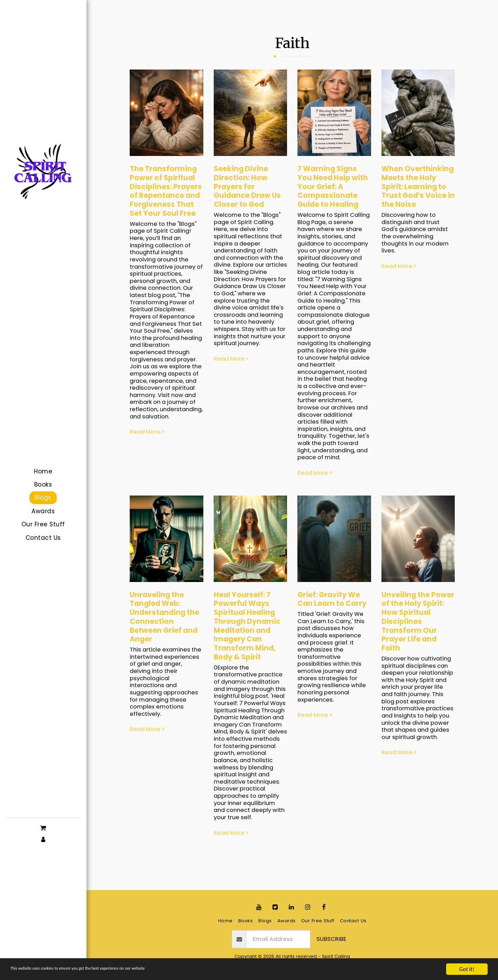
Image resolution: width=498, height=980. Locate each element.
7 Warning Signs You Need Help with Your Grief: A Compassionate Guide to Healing (333, 186)
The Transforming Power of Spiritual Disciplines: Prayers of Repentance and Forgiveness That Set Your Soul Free (166, 191)
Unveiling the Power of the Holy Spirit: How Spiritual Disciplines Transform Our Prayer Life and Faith (418, 621)
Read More (148, 432)
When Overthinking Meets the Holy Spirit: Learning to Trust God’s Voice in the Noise (418, 186)
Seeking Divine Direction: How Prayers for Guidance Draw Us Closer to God (247, 186)
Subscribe (331, 939)
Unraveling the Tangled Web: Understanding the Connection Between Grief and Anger (164, 617)
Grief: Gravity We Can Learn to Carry (332, 599)
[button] (43, 828)
